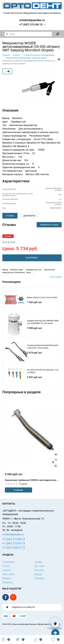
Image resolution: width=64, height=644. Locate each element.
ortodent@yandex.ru (32, 20)
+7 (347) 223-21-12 (14, 548)
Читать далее (56, 277)
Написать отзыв (49, 225)
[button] (53, 462)
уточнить (8, 236)
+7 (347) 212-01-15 (14, 543)
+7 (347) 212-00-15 (31, 24)
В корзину (18, 490)
